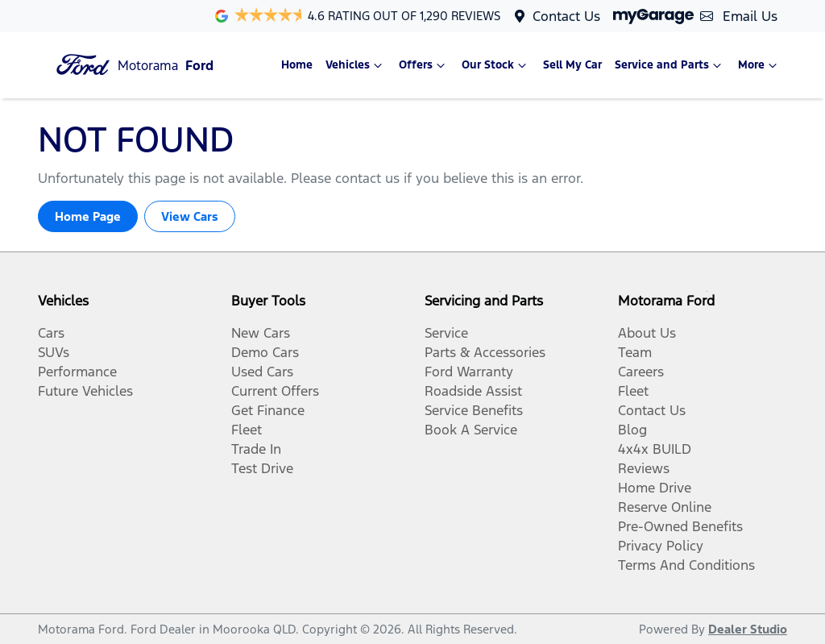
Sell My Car (572, 65)
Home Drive (655, 488)
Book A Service (471, 430)
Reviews (644, 468)
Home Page (88, 216)
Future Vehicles (85, 391)
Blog (632, 430)
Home (297, 65)
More (759, 65)
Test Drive (262, 468)
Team (635, 352)
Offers (424, 65)
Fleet (247, 430)
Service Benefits (474, 410)
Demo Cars (265, 352)
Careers (641, 372)
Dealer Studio (748, 629)
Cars (51, 333)
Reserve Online (665, 507)
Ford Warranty (469, 372)
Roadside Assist (473, 391)
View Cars (190, 216)
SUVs (54, 352)
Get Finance (268, 410)
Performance (77, 372)
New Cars (261, 333)
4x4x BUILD (655, 449)
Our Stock (496, 65)
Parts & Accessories (485, 352)
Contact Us (566, 16)
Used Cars (262, 372)
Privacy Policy (661, 546)
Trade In (256, 449)
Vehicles (356, 65)
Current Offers (275, 391)
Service (446, 333)
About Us (647, 333)
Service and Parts (670, 65)
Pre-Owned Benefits (680, 526)
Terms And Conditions (686, 565)
